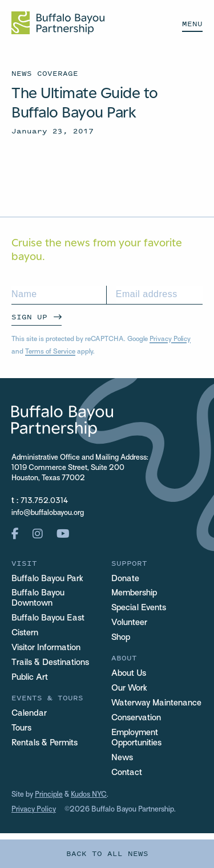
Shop (121, 638)
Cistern (25, 633)
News (122, 758)
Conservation (136, 718)
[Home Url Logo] (58, 23)
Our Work (129, 688)
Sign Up (29, 317)
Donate (125, 579)
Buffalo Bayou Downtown (38, 598)
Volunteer (129, 623)
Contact (127, 773)
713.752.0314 (44, 501)
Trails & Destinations (50, 663)
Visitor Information (46, 648)
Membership (134, 593)
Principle (49, 795)
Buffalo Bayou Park (47, 579)
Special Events (139, 608)
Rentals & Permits (45, 743)
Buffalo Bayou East (48, 618)
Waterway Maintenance (156, 703)
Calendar (29, 713)
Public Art (30, 678)
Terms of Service (50, 352)
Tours (21, 728)
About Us (129, 674)
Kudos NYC (89, 795)
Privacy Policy (170, 339)
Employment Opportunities (136, 738)
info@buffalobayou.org (48, 513)
